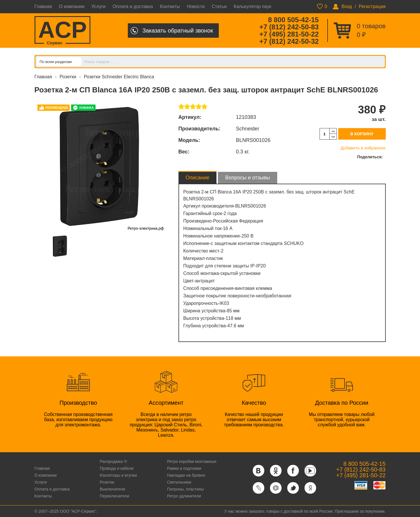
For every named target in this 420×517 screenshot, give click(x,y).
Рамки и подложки (184, 468)
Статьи (219, 6)
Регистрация (372, 6)
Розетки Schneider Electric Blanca (119, 77)
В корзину (362, 134)
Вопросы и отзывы (247, 178)
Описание (198, 178)
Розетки (68, 77)
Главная (43, 6)
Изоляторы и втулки (118, 475)
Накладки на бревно (186, 475)
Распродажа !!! (113, 461)
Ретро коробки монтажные (192, 461)
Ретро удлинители (184, 496)
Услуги (99, 6)
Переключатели (114, 496)
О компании (72, 6)
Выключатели (112, 489)
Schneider (248, 129)
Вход (347, 6)
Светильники (179, 482)
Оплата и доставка (133, 6)
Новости (196, 6)
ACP (63, 30)
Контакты (170, 6)
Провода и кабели (116, 468)
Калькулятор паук (253, 6)
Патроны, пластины (185, 489)
